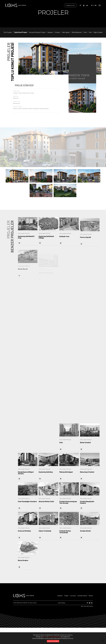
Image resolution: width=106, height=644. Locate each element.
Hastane (50, 45)
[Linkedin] (88, 5)
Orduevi (57, 45)
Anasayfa (60, 612)
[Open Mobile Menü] (100, 5)
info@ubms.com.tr (72, 5)
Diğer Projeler (98, 50)
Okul (85, 46)
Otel (90, 47)
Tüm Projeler (8, 45)
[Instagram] (81, 5)
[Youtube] (85, 5)
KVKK (45, 637)
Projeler (66, 612)
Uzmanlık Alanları (82, 612)
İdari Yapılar (66, 45)
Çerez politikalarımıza (55, 637)
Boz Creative (90, 623)
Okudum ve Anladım (53, 641)
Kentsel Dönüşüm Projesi (37, 45)
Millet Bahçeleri (77, 45)
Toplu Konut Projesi (20, 45)
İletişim (91, 612)
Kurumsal (73, 612)
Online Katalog (62, 619)
